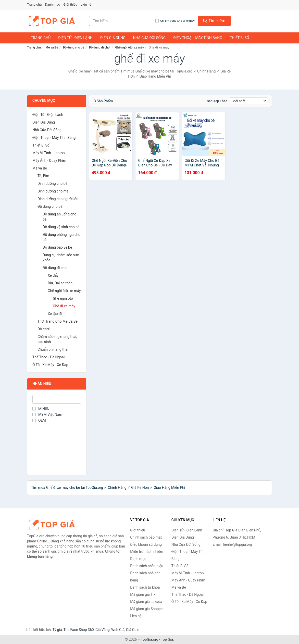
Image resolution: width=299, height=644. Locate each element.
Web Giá (118, 630)
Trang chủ (34, 4)
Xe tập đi (55, 314)
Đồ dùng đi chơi (100, 47)
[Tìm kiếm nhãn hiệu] (122, 21)
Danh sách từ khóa (145, 587)
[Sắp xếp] (248, 101)
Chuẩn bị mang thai (53, 349)
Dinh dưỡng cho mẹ (53, 191)
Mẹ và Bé (52, 47)
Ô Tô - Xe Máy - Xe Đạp (50, 365)
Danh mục (53, 4)
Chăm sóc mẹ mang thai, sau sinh (57, 339)
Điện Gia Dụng (113, 38)
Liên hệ (86, 4)
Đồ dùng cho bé (73, 47)
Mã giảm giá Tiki (143, 594)
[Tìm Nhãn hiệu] (57, 399)
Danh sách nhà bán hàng (145, 577)
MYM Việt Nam (47, 415)
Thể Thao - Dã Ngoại (48, 357)
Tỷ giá (57, 630)
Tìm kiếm (214, 21)
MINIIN (41, 409)
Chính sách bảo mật (146, 537)
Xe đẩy (53, 275)
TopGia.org (149, 639)
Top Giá (167, 639)
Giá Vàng (103, 630)
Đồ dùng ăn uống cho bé (59, 217)
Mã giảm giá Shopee (146, 609)
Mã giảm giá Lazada (146, 602)
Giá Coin (133, 630)
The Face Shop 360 (78, 630)
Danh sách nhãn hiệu (147, 566)
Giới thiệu (70, 4)
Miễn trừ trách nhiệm (147, 552)
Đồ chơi (43, 329)
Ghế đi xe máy (64, 306)
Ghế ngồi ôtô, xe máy (129, 47)
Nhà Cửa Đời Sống (149, 38)
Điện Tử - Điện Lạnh (75, 38)
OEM (39, 420)
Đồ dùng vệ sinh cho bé (61, 227)
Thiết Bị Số (240, 38)
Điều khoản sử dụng (146, 544)
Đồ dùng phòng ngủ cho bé (61, 237)
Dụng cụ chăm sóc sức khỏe (61, 258)
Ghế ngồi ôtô (63, 298)
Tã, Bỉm (43, 176)
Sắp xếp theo (217, 101)
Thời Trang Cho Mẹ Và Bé (58, 321)
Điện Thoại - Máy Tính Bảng (198, 38)
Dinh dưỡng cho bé (52, 184)
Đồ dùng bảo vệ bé (57, 247)
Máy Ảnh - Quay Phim (49, 161)
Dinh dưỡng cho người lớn (58, 199)
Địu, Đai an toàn (60, 283)
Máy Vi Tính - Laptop (49, 153)
